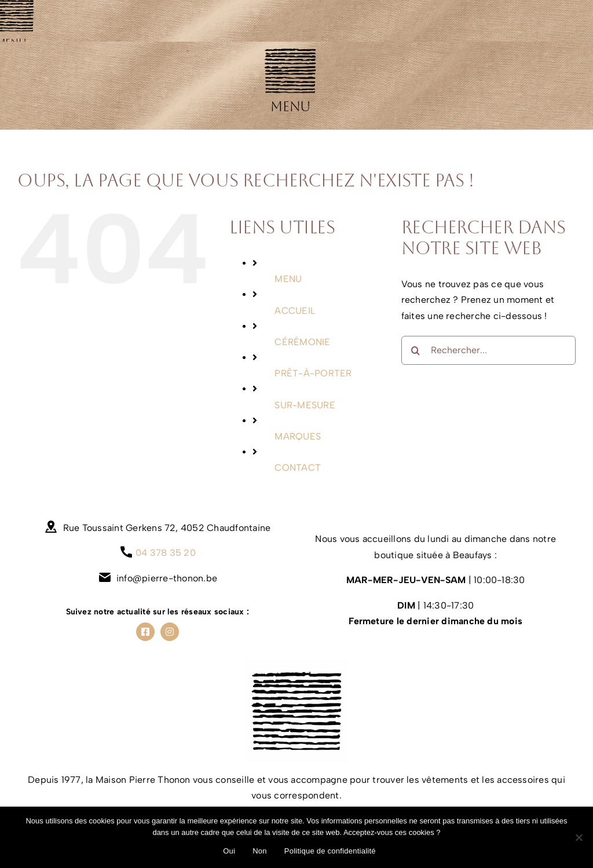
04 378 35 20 (166, 553)
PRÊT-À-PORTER (313, 373)
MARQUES (298, 436)
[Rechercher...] (488, 350)
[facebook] (145, 632)
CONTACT (298, 468)
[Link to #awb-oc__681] (290, 70)
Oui (229, 851)
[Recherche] (416, 350)
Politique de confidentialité (330, 851)
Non (260, 851)
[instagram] (170, 632)
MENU (288, 279)
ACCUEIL (295, 311)
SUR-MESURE (305, 405)
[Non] (579, 837)
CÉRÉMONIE (302, 342)
